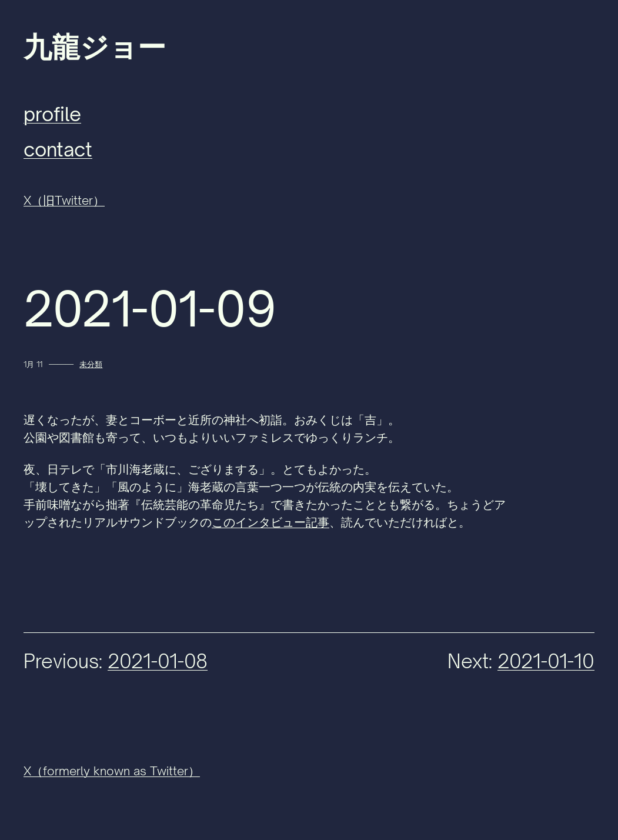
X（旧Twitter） (64, 200)
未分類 (91, 364)
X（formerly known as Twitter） (112, 771)
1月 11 (33, 364)
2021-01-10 (546, 661)
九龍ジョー (95, 47)
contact (58, 149)
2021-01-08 (158, 661)
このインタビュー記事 (270, 522)
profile (52, 114)
